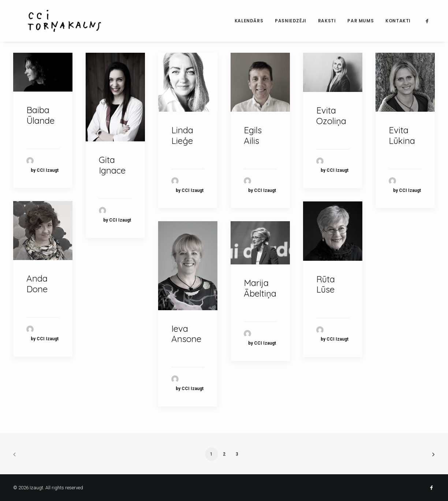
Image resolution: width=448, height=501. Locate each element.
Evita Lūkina (402, 135)
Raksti (327, 21)
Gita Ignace (112, 165)
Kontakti (398, 21)
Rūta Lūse (326, 284)
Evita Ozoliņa (331, 116)
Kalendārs (249, 21)
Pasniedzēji (291, 21)
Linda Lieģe (182, 135)
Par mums (361, 21)
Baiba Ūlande (40, 115)
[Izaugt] (54, 21)
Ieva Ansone (186, 334)
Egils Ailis (253, 135)
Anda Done (37, 284)
